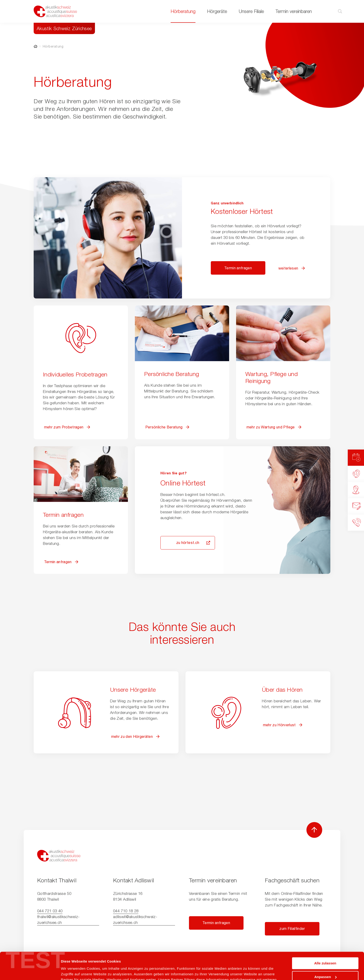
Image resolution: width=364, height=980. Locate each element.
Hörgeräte (217, 11)
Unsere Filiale (251, 11)
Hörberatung (183, 11)
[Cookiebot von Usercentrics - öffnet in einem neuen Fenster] (30, 971)
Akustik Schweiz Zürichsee (64, 28)
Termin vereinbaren (294, 11)
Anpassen (325, 949)
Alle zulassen (325, 936)
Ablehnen (325, 963)
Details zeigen (73, 971)
